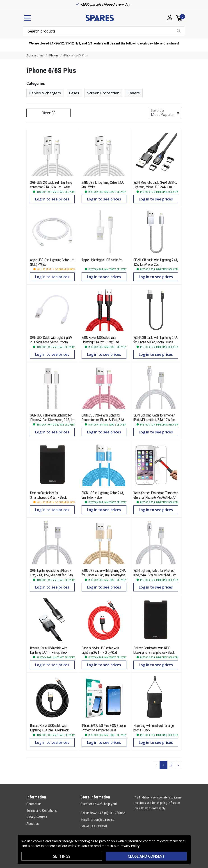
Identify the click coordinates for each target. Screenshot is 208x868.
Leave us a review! (94, 826)
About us (33, 824)
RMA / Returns (37, 817)
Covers (134, 93)
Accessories (35, 55)
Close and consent (146, 856)
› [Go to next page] (178, 765)
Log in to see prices (52, 199)
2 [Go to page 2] (171, 765)
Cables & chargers (45, 93)
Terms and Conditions (42, 811)
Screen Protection (103, 93)
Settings (62, 856)
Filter (48, 113)
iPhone (54, 55)
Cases (74, 93)
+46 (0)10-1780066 (112, 813)
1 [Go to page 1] (163, 765)
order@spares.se (103, 820)
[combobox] (104, 31)
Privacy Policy (130, 846)
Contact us (34, 804)
